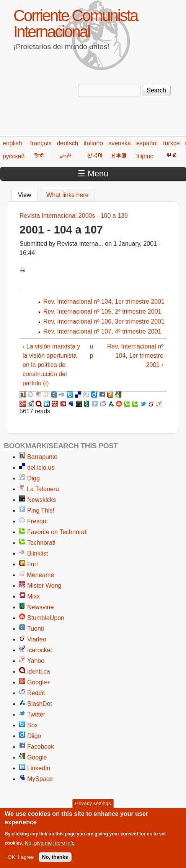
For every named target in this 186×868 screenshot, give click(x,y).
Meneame (40, 575)
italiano (94, 143)
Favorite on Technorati (57, 532)
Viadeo (37, 639)
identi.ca (39, 672)
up (92, 351)
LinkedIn (39, 768)
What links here (67, 195)
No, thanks (55, 862)
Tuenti (36, 629)
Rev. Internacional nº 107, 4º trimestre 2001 (102, 331)
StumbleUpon (46, 618)
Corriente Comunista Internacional (75, 24)
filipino (145, 156)
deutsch (67, 143)
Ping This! (41, 510)
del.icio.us (41, 468)
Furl (33, 564)
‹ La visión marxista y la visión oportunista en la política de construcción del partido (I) (51, 365)
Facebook (41, 747)
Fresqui (37, 521)
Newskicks (42, 500)
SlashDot (40, 704)
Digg (33, 478)
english (12, 143)
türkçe (171, 143)
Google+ (39, 682)
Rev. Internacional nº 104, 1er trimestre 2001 (104, 302)
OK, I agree (21, 862)
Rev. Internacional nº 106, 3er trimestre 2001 (104, 321)
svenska (120, 143)
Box (33, 725)
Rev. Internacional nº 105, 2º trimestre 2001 (102, 312)
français (41, 143)
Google (37, 757)
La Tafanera (43, 489)
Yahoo (36, 661)
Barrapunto (42, 457)
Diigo (34, 736)
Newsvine (40, 607)
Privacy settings (93, 808)
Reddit (36, 693)
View (28, 194)
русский (14, 156)
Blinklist (38, 553)
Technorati (41, 543)
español (147, 143)
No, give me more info (50, 847)
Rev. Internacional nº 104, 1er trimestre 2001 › (135, 356)
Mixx (33, 596)
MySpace (40, 779)
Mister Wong (44, 586)
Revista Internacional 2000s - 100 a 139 (74, 216)
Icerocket (40, 650)
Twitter (36, 714)
